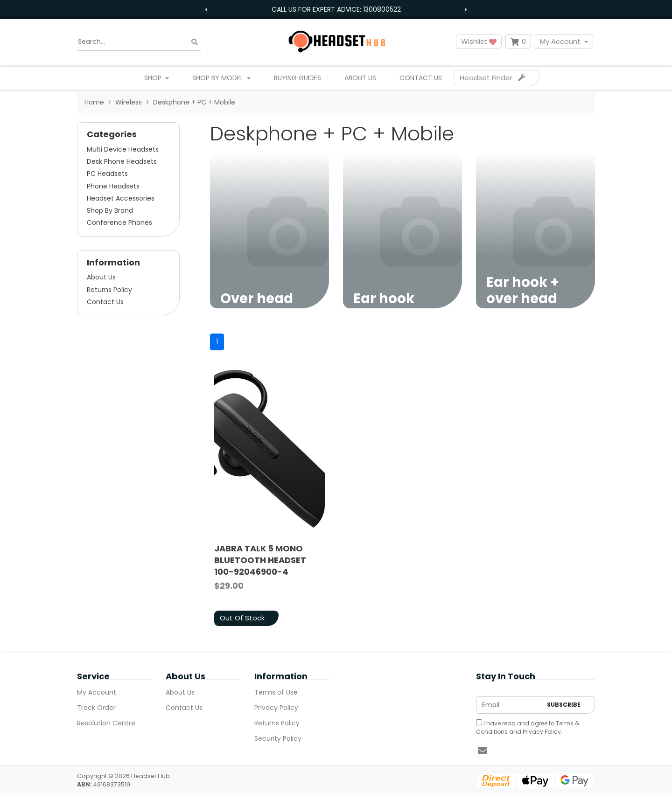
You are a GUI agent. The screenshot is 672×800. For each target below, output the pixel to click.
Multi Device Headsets (123, 149)
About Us (360, 78)
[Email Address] (509, 705)
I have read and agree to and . (528, 727)
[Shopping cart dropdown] (518, 42)
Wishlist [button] (479, 41)
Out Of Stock (242, 618)
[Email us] (483, 751)
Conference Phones (119, 223)
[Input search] (139, 42)
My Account (560, 41)
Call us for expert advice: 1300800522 (336, 9)
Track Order (96, 708)
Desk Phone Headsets (122, 161)
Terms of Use (276, 692)
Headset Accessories (121, 198)
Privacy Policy (276, 708)
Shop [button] (154, 78)
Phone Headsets (113, 186)
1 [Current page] (217, 341)
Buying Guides (297, 78)
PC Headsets (107, 174)
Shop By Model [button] (219, 78)
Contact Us (421, 78)
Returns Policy (109, 290)
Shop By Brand (110, 210)
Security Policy (278, 738)
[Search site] (195, 42)
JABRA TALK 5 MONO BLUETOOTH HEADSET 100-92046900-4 (260, 560)
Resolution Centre (106, 723)
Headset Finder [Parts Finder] (492, 78)
